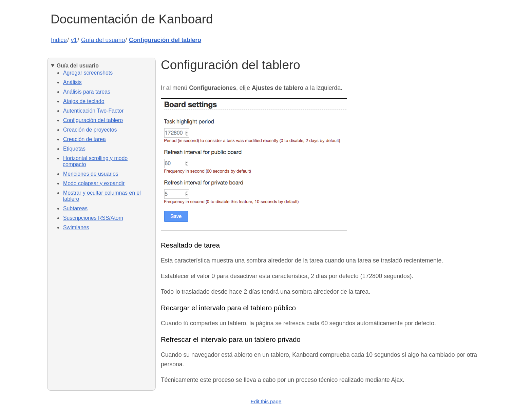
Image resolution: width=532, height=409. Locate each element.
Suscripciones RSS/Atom (93, 218)
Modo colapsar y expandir (94, 183)
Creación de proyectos (90, 130)
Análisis (72, 82)
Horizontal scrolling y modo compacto (95, 161)
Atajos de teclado (84, 101)
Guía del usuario (103, 40)
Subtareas (75, 208)
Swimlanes (76, 227)
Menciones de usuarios (91, 174)
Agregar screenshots (88, 73)
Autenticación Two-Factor (93, 111)
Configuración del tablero (165, 40)
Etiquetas (74, 149)
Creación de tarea (84, 139)
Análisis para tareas (87, 92)
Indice (59, 40)
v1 (74, 40)
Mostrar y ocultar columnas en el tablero (102, 196)
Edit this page (266, 401)
